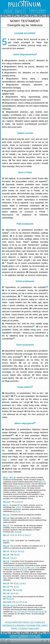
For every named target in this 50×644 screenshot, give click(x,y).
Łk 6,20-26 (19, 502)
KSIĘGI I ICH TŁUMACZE (33, 622)
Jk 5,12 (16, 587)
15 (31, 377)
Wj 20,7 (16, 583)
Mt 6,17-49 (19, 486)
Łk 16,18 (23, 568)
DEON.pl (38, 637)
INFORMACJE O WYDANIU (14, 625)
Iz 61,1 (18, 507)
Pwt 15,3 (24, 612)
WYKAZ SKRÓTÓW (13, 622)
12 (34, 326)
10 (47, 287)
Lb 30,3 (23, 583)
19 (34, 423)
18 (15, 395)
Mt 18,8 (17, 555)
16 (32, 386)
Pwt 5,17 (28, 535)
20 (13, 435)
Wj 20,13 (14, 535)
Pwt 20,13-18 (33, 612)
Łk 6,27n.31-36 (21, 602)
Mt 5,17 (42, 482)
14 (22, 356)
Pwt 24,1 (14, 558)
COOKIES (23, 629)
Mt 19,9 (24, 570)
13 (14, 338)
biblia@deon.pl (23, 637)
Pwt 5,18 (21, 551)
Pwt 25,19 (42, 612)
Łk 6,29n (19, 590)
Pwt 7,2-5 (17, 612)
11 (22, 296)
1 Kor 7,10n (35, 568)
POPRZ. (14, 629)
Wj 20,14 (14, 551)
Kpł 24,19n (14, 593)
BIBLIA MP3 (34, 629)
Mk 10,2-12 (15, 568)
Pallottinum (25, 635)
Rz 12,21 (10, 599)
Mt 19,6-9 (7, 568)
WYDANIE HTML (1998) (37, 625)
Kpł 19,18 (14, 605)
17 (9, 395)
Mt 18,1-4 (16, 511)
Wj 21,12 (21, 535)
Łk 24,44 (18, 532)
